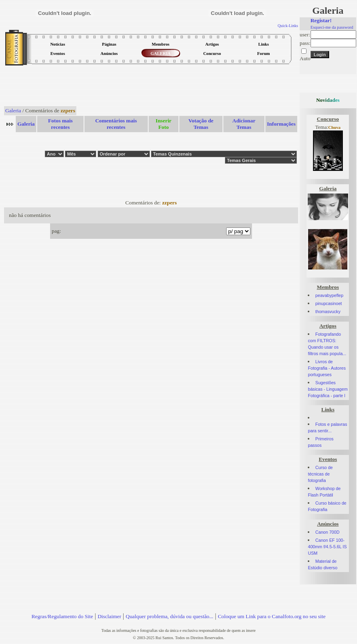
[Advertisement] (151, 86)
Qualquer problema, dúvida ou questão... (169, 616)
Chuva (334, 127)
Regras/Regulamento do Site (62, 616)
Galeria (13, 110)
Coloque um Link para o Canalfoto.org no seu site (272, 616)
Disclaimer (109, 616)
